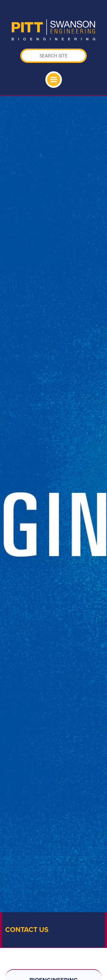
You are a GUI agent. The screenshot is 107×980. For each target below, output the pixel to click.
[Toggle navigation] (54, 80)
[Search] (54, 56)
